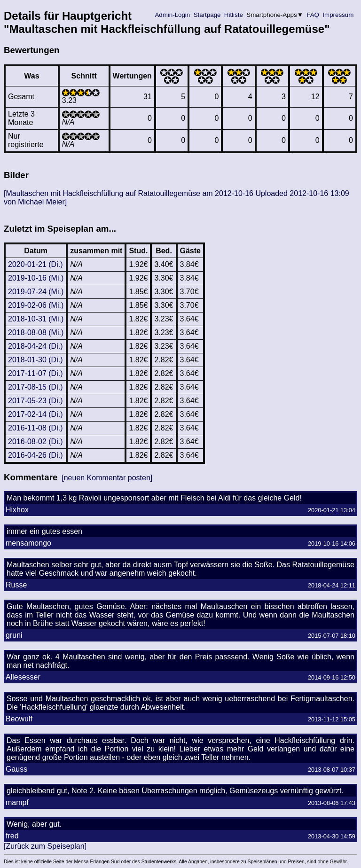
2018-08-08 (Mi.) (36, 332)
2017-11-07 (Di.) (35, 373)
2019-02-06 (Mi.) (36, 305)
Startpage (207, 15)
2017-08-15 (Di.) (35, 387)
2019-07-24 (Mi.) (36, 292)
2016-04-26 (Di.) (35, 455)
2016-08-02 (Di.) (35, 442)
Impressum (338, 15)
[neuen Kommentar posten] (107, 478)
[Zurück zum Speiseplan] (45, 846)
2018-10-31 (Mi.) (36, 319)
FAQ (313, 15)
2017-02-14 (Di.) (35, 414)
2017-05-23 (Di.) (35, 401)
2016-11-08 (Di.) (35, 428)
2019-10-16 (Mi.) (36, 278)
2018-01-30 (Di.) (35, 360)
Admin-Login (173, 15)
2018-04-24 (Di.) (35, 346)
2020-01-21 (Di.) (35, 264)
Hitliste (233, 15)
